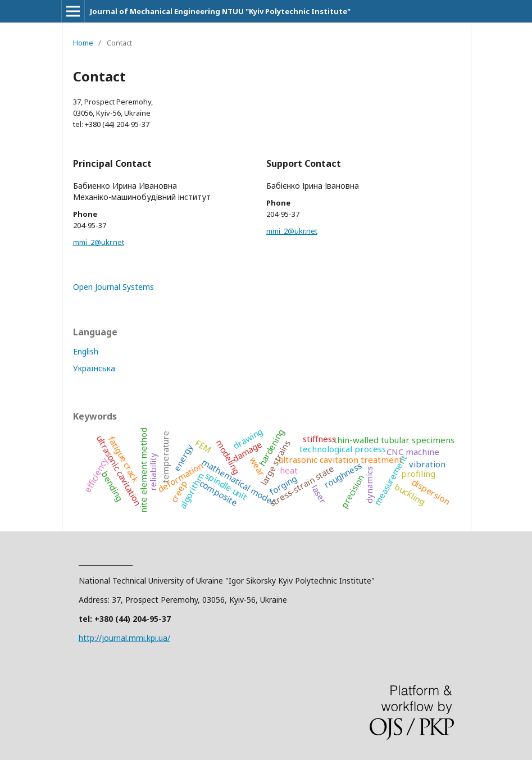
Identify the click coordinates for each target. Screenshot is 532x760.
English (86, 351)
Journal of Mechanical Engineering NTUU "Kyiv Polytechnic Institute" (220, 11)
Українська (94, 368)
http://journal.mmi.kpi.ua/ (124, 638)
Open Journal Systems (113, 287)
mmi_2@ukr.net (99, 242)
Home (83, 43)
